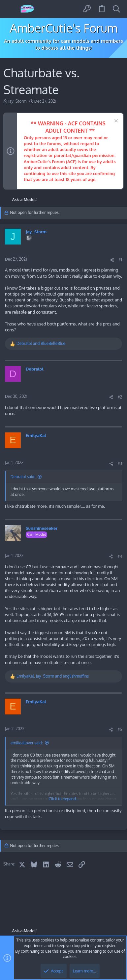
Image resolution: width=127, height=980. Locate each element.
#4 (120, 556)
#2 (120, 397)
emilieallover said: (27, 743)
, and (53, 676)
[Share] (112, 260)
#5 (120, 729)
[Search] (116, 9)
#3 (120, 464)
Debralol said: (23, 477)
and (41, 343)
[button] (11, 9)
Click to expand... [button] (64, 799)
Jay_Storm (17, 101)
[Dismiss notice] (115, 122)
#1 (120, 260)
